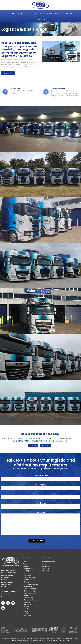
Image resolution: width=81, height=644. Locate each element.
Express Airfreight (30, 591)
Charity (44, 564)
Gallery (58, 13)
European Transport (31, 593)
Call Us (33, 446)
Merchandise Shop (48, 562)
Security (27, 602)
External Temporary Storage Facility (31, 585)
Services (30, 13)
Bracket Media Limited (36, 641)
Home (12, 13)
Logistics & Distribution (28, 574)
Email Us (45, 446)
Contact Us (40, 19)
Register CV (46, 566)
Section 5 (27, 604)
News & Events (46, 13)
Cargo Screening (30, 589)
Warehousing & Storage (29, 570)
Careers (68, 13)
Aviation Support (30, 577)
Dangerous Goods (30, 600)
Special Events (29, 598)
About (21, 13)
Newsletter (45, 568)
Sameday (27, 595)
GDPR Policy (46, 571)
